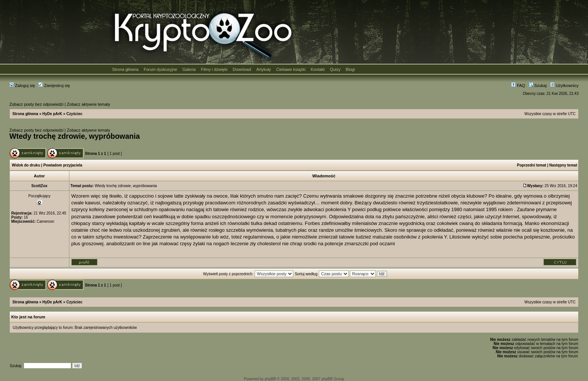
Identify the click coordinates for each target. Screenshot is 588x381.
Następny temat (563, 165)
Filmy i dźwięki (214, 69)
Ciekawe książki (291, 69)
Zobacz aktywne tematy (88, 104)
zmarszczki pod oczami (370, 244)
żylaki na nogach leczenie (220, 244)
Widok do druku (26, 165)
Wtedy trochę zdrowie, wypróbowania (75, 136)
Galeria (189, 69)
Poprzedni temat (532, 165)
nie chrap (292, 244)
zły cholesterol (265, 244)
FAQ (518, 85)
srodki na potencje (323, 244)
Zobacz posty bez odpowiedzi (36, 104)
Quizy (335, 69)
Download (242, 69)
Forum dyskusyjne (160, 69)
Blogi (350, 69)
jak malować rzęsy (172, 244)
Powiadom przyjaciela (63, 165)
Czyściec (74, 114)
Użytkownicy (564, 85)
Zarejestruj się (54, 85)
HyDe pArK (52, 114)
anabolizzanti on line (128, 244)
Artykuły (263, 69)
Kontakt (318, 69)
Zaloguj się (22, 85)
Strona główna (125, 69)
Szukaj (538, 85)
